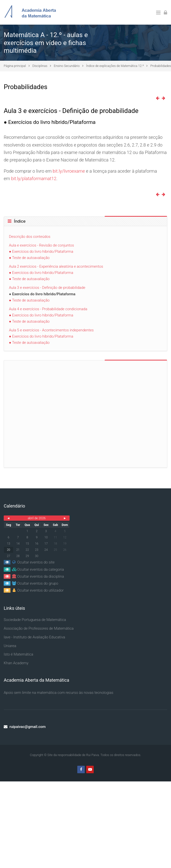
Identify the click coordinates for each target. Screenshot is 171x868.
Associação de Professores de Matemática (39, 628)
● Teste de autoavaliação (29, 258)
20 (9, 550)
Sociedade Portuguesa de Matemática (35, 620)
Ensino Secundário (67, 66)
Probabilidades (161, 66)
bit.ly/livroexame (69, 171)
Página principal (15, 66)
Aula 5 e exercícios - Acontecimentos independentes (51, 330)
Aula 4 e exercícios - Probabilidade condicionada (48, 309)
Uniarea (10, 646)
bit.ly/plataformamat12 (34, 179)
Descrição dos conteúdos (30, 237)
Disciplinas (40, 66)
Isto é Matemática (19, 654)
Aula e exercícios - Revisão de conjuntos (42, 245)
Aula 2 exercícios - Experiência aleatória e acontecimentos (56, 266)
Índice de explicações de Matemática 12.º (115, 66)
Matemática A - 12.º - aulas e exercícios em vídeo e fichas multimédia (46, 43)
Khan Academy (16, 663)
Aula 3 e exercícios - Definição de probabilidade (47, 288)
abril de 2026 (37, 518)
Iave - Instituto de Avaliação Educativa (34, 637)
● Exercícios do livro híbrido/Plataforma (41, 252)
